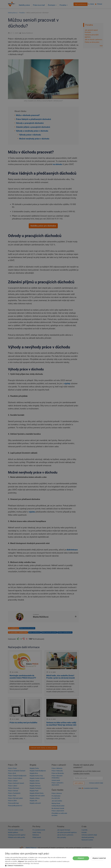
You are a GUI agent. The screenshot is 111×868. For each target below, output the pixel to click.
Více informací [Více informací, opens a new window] (35, 863)
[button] (38, 866)
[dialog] (55, 858)
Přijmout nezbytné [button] (98, 858)
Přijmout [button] (81, 858)
